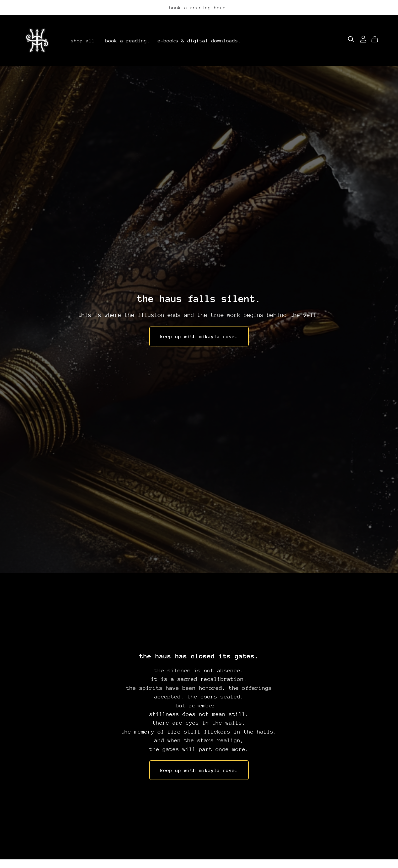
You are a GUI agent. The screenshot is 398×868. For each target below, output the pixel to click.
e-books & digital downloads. (199, 40)
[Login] (363, 39)
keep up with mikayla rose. (199, 336)
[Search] (351, 39)
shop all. (84, 40)
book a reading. (128, 40)
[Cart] (377, 39)
